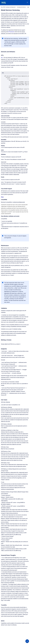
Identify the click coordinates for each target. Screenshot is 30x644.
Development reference (21, 7)
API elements (11, 32)
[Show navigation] (27, 641)
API (2, 58)
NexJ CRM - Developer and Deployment (8, 7)
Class (2, 197)
